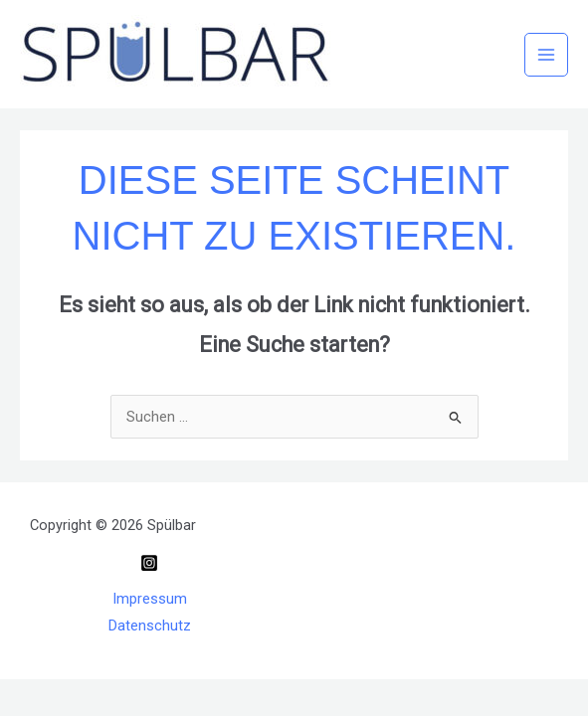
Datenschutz (150, 626)
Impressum (150, 599)
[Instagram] (149, 563)
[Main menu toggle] (546, 55)
